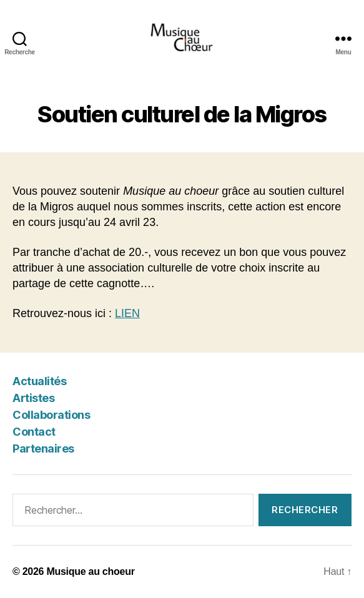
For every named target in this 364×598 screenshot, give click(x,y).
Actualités (39, 381)
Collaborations (51, 415)
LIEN (127, 313)
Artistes (33, 398)
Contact (34, 432)
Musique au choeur (90, 571)
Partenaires (43, 448)
